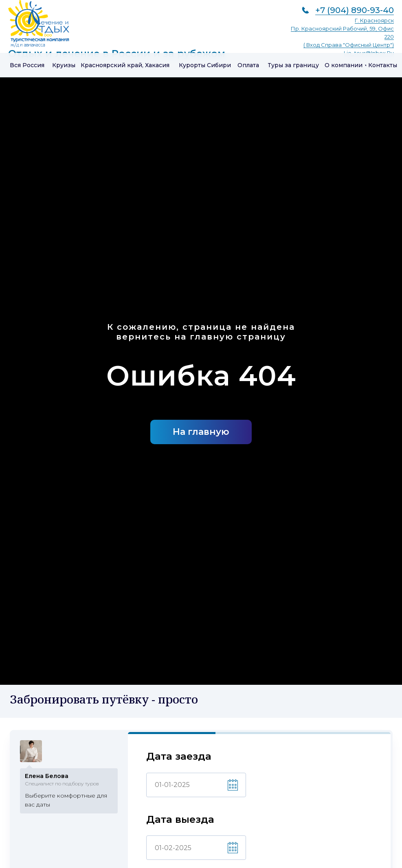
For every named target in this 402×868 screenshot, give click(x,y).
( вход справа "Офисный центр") (349, 45)
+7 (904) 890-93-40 (355, 10)
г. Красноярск (374, 20)
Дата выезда (180, 821)
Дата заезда (179, 758)
